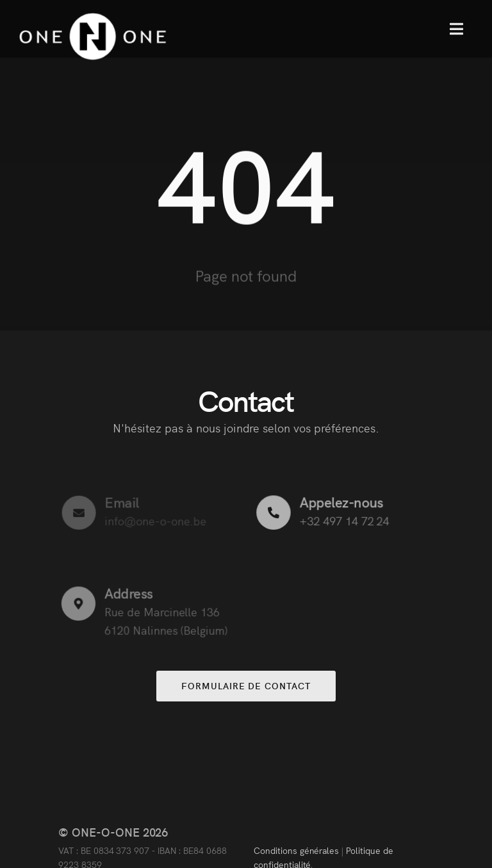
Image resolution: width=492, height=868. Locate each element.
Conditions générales (296, 850)
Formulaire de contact (246, 685)
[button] (456, 29)
